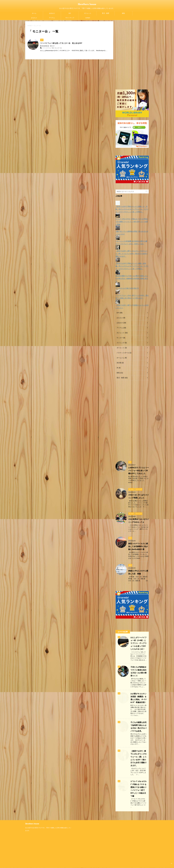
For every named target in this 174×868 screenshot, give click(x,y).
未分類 (119, 363)
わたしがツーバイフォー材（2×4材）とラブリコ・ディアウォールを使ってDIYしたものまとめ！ (138, 643)
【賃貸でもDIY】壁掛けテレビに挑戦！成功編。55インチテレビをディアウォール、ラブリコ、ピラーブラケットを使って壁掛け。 (132, 266)
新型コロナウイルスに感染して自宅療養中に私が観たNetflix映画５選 (138, 546)
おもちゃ (34, 18)
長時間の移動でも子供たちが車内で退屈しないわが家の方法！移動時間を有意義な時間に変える (132, 278)
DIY (70, 13)
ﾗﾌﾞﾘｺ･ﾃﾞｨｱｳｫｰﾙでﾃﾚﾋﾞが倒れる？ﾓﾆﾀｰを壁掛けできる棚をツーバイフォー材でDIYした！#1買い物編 (132, 222)
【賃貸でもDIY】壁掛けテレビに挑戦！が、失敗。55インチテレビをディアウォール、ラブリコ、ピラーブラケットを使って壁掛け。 (132, 209)
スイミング (121, 343)
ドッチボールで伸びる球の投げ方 (127, 288)
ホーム (34, 13)
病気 (123, 13)
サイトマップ (70, 18)
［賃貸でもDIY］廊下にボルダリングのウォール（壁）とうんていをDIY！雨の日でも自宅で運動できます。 (132, 254)
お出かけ (52, 13)
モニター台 (58, 48)
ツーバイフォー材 (48, 48)
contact (88, 18)
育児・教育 (106, 13)
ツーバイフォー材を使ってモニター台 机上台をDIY (61, 43)
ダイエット (121, 348)
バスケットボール (123, 353)
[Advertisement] (132, 55)
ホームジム (121, 358)
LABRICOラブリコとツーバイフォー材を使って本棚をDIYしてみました (139, 471)
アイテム (52, 18)
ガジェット (88, 13)
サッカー (120, 338)
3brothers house (87, 4)
